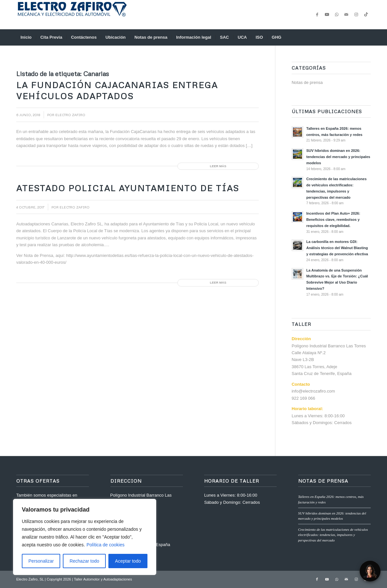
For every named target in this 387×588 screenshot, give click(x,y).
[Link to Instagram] (356, 15)
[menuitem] (26, 37)
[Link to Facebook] (317, 15)
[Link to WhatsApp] (337, 15)
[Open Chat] (370, 571)
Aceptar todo (128, 561)
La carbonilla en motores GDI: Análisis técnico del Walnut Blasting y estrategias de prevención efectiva (337, 248)
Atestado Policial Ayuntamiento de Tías (128, 188)
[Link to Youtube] (327, 15)
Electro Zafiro (70, 115)
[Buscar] (366, 37)
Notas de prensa (307, 82)
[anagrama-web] (72, 15)
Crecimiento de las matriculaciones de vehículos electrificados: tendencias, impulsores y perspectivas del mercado (333, 535)
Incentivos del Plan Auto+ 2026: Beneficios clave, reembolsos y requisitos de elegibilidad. (333, 220)
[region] (85, 537)
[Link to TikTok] (366, 15)
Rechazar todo (84, 561)
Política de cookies (106, 545)
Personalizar (41, 561)
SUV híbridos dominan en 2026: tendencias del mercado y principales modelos (338, 157)
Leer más (218, 166)
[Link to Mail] (346, 15)
